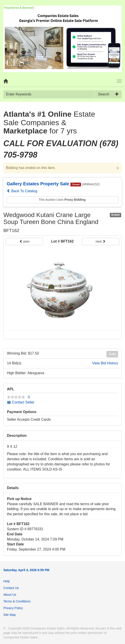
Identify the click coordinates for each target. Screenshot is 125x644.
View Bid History (105, 363)
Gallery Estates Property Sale (38, 184)
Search (104, 94)
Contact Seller (21, 402)
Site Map (10, 615)
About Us (10, 595)
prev (24, 241)
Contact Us (11, 588)
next (101, 241)
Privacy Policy (13, 608)
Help (7, 581)
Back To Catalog (22, 191)
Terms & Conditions (17, 601)
